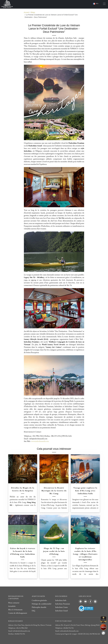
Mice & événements (15, 610)
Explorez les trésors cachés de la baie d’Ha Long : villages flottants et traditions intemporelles (85, 554)
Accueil (26, 12)
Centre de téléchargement (18, 613)
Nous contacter (14, 603)
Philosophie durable (39, 607)
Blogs (33, 12)
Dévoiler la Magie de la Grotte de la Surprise (23, 489)
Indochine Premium (63, 604)
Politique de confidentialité (42, 604)
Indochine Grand (61, 611)
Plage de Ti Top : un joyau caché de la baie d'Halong (54, 551)
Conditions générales (39, 600)
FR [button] (95, 4)
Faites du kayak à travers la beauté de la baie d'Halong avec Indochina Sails (23, 553)
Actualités (12, 606)
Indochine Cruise (61, 607)
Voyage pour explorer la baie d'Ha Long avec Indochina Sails (85, 491)
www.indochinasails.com (40, 441)
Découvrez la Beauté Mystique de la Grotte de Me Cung (54, 491)
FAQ (33, 611)
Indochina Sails (61, 600)
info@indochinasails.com (38, 439)
